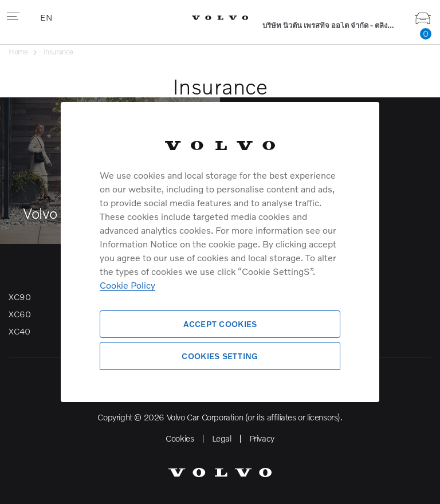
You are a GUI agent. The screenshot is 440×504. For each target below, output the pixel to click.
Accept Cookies (220, 324)
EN (47, 17)
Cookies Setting (220, 356)
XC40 (19, 331)
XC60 (19, 314)
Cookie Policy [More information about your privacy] (127, 285)
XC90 (19, 297)
